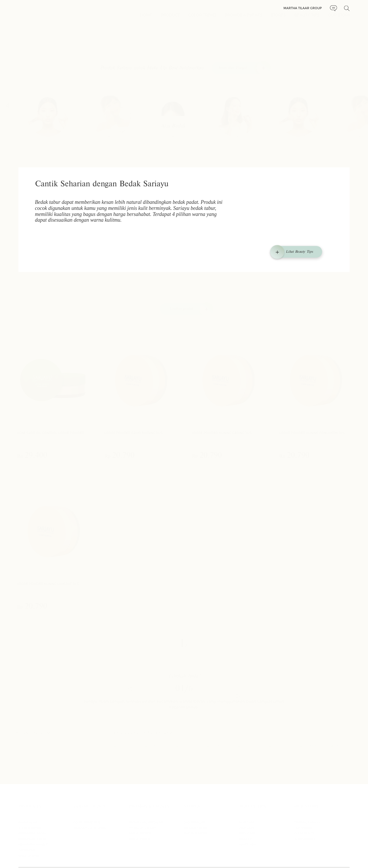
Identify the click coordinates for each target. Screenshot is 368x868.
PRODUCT (170, 18)
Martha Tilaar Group (303, 8)
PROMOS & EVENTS (244, 18)
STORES (278, 18)
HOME (146, 18)
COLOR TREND (202, 18)
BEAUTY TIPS (307, 18)
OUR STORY (339, 18)
